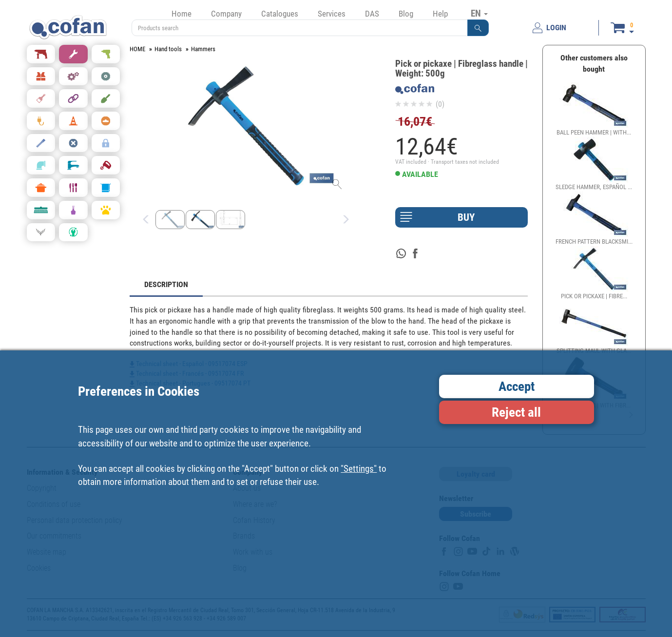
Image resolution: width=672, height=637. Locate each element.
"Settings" (359, 469)
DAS (372, 14)
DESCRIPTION (166, 284)
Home (182, 14)
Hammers (203, 49)
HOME (137, 49)
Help (440, 14)
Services (332, 14)
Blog (406, 14)
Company (226, 14)
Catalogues (280, 14)
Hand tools (168, 49)
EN (479, 13)
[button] (478, 28)
